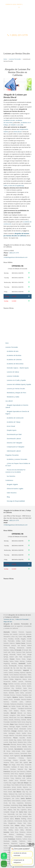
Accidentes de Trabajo (14, 422)
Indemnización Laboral (14, 451)
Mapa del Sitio (8, 622)
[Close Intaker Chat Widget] (33, 844)
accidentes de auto (9, 120)
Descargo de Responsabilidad (16, 501)
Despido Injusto (12, 430)
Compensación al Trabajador (16, 447)
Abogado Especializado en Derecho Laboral (17, 406)
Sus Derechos (11, 476)
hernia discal (18, 132)
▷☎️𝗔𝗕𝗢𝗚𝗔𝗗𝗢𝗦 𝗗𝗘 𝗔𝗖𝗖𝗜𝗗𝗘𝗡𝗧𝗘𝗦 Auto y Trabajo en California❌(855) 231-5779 (18, 23)
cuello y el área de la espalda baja (14, 186)
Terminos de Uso (9, 619)
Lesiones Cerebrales (13, 376)
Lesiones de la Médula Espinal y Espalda (19, 384)
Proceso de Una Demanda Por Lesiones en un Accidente (15, 471)
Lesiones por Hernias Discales (16, 389)
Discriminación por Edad (14, 434)
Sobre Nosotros (12, 493)
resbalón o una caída (17, 125)
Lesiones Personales (15, 59)
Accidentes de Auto (13, 351)
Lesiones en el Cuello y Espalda (16, 380)
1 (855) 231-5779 (17, 35)
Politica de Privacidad (22, 619)
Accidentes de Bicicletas (14, 355)
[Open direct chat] (30, 844)
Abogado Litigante (12, 484)
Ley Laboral (9, 401)
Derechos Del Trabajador (15, 443)
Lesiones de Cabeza (13, 372)
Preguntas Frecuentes (12, 455)
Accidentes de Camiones (14, 360)
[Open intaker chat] (13, 867)
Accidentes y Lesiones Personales (17, 459)
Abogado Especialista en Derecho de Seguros (17, 413)
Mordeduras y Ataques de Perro (16, 393)
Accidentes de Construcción (15, 418)
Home (5, 59)
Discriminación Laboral (14, 439)
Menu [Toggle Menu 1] (7, 45)
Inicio (7, 343)
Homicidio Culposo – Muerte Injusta (18, 368)
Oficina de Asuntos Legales (15, 489)
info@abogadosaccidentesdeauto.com (17, 10)
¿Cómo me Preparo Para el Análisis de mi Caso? (18, 465)
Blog (8, 497)
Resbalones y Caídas (13, 397)
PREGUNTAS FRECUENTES (18, 1)
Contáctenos (9, 480)
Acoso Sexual (11, 426)
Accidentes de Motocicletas (15, 364)
